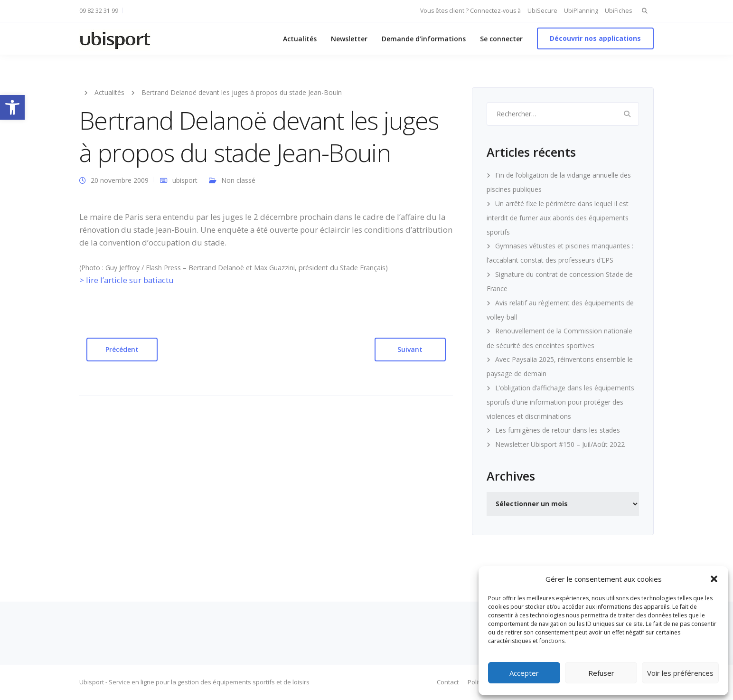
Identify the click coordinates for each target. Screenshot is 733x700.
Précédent (122, 349)
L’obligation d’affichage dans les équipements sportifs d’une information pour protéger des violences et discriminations (560, 402)
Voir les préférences (680, 673)
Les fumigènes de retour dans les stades (558, 430)
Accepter (524, 673)
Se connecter (501, 39)
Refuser (601, 673)
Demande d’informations (424, 39)
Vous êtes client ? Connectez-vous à (470, 11)
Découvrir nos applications (595, 38)
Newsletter (349, 39)
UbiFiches (618, 11)
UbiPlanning (581, 11)
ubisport (185, 180)
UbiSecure (542, 11)
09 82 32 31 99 (99, 11)
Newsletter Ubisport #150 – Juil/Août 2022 (560, 444)
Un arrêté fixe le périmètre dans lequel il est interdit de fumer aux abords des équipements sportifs (558, 218)
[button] (12, 107)
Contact (448, 682)
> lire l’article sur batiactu (127, 280)
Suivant (410, 349)
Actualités (300, 39)
